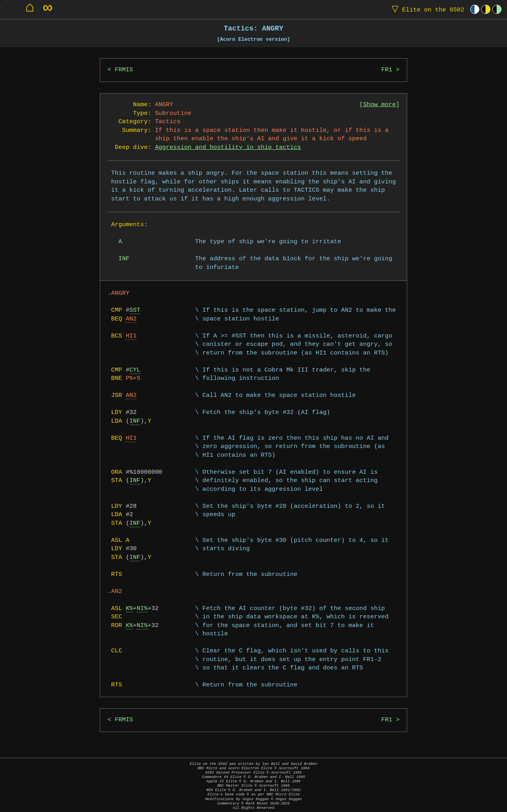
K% (129, 609)
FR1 (387, 70)
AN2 (131, 319)
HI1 (131, 336)
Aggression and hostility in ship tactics (228, 148)
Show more (380, 105)
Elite (426, 9)
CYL (135, 370)
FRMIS (124, 70)
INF (135, 421)
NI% (142, 609)
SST (135, 310)
